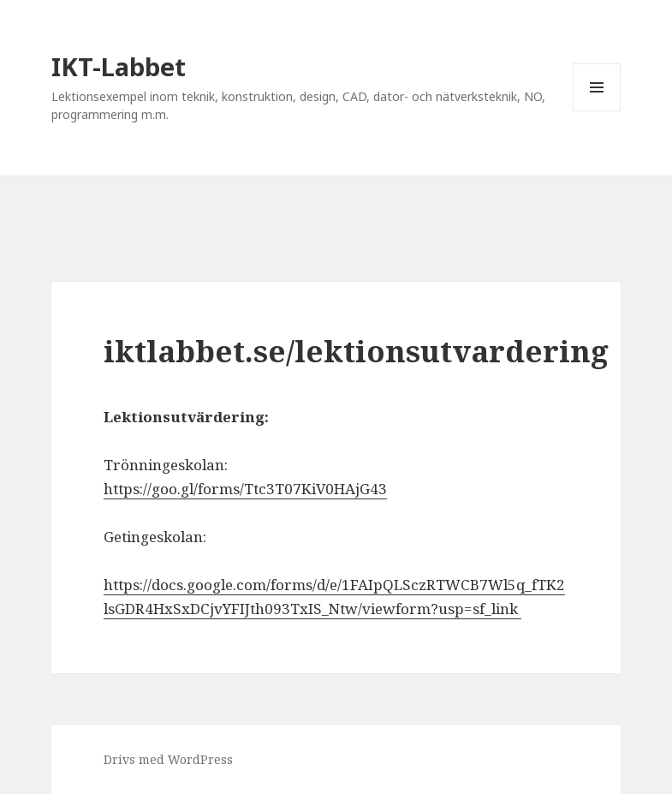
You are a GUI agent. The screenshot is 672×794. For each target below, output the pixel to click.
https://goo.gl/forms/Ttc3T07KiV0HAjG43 (245, 489)
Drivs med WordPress (168, 759)
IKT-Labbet (119, 66)
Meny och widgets (597, 111)
